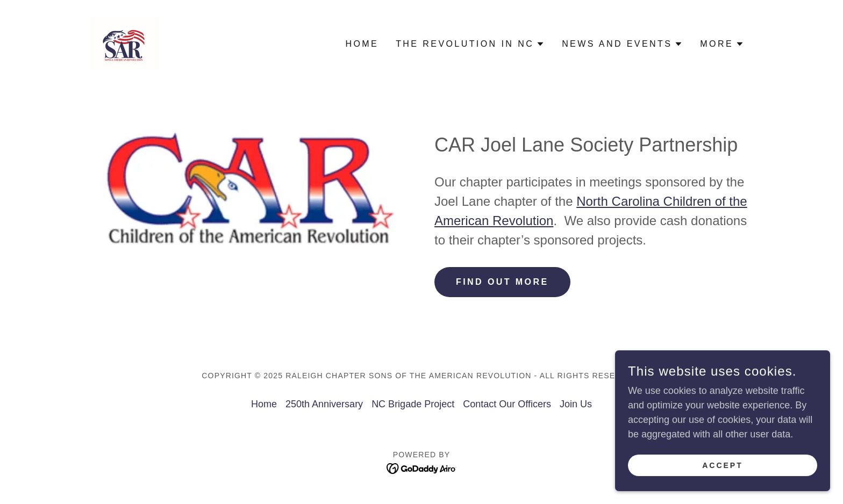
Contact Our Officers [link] (507, 404)
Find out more (502, 282)
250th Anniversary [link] (324, 404)
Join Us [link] (576, 404)
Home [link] (362, 44)
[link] (125, 43)
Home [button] (264, 404)
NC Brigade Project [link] (413, 404)
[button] (470, 44)
